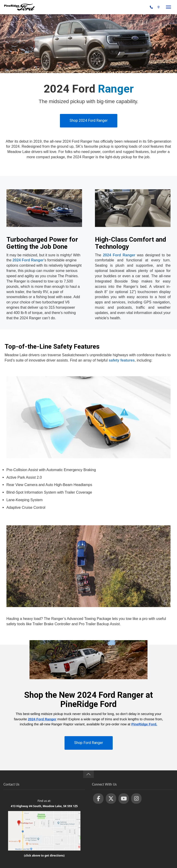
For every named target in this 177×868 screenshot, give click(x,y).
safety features (122, 360)
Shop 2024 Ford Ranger (89, 120)
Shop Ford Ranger (89, 743)
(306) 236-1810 (136, 7)
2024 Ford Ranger (28, 260)
